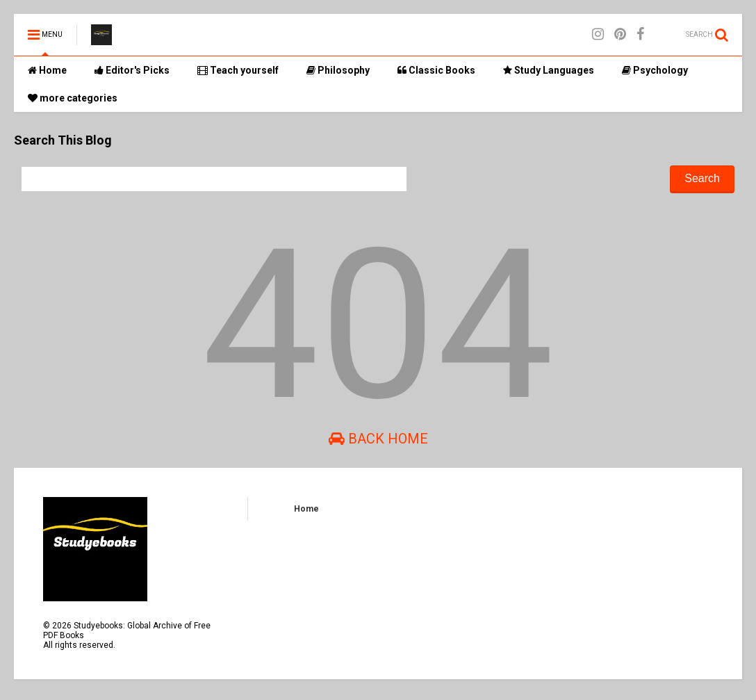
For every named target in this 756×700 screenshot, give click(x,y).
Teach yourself (238, 70)
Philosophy (338, 70)
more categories (73, 98)
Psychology (655, 70)
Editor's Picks (132, 70)
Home (47, 70)
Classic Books (436, 70)
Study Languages (549, 70)
